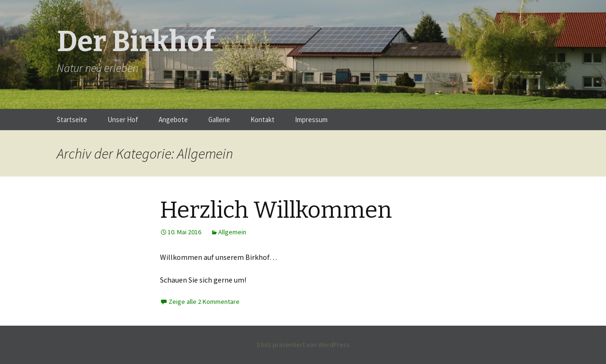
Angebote (173, 120)
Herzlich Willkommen (276, 210)
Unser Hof (123, 120)
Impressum (311, 120)
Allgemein (232, 232)
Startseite (72, 120)
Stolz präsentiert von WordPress (303, 345)
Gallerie (219, 120)
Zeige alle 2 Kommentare (204, 302)
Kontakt (263, 120)
